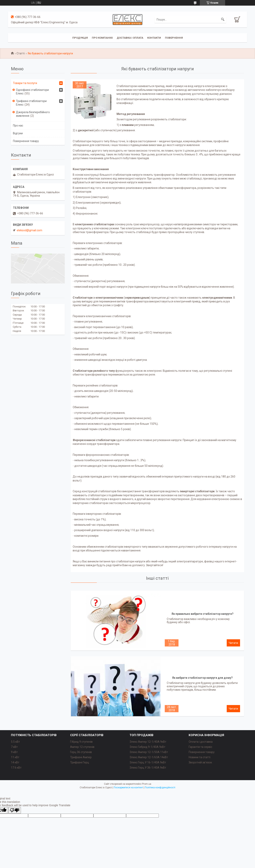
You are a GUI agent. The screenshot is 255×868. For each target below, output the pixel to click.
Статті (21, 53)
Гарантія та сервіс (200, 747)
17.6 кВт (16, 768)
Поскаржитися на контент (128, 788)
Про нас (18, 126)
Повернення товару (26, 141)
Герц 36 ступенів (81, 752)
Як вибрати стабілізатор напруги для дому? (202, 678)
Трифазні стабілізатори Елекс (31, 103)
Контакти (154, 38)
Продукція (80, 38)
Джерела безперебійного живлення (33, 114)
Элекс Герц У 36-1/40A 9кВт (148, 768)
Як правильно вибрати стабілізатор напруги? (203, 614)
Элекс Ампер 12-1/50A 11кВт (149, 752)
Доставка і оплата (130, 38)
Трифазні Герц (80, 762)
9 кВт (14, 752)
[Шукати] (223, 20)
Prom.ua (147, 784)
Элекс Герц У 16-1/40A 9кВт (148, 762)
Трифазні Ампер (81, 757)
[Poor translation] (15, 810)
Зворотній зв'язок (200, 762)
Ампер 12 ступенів (82, 747)
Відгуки (18, 133)
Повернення (174, 38)
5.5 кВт (15, 742)
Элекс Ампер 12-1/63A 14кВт (149, 757)
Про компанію (102, 38)
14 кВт (15, 762)
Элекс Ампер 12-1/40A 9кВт (148, 742)
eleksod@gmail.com (29, 230)
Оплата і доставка (201, 742)
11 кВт (15, 757)
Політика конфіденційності (160, 788)
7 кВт (14, 747)
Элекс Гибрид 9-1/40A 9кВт (147, 747)
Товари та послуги (25, 83)
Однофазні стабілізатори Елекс (32, 92)
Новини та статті (200, 757)
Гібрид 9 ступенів (81, 742)
